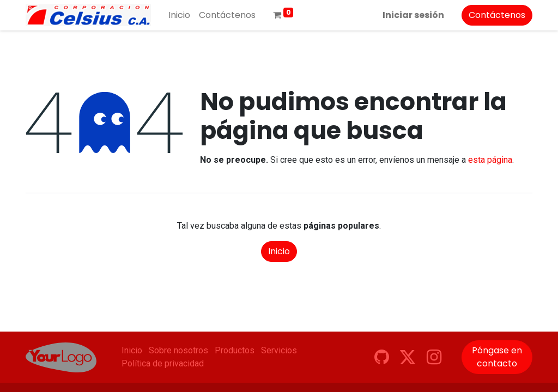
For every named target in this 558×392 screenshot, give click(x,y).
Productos (235, 350)
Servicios (279, 350)
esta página (490, 160)
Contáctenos (497, 15)
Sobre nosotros (178, 350)
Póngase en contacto (497, 357)
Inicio (279, 251)
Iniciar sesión (413, 15)
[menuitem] (179, 15)
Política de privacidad (163, 363)
